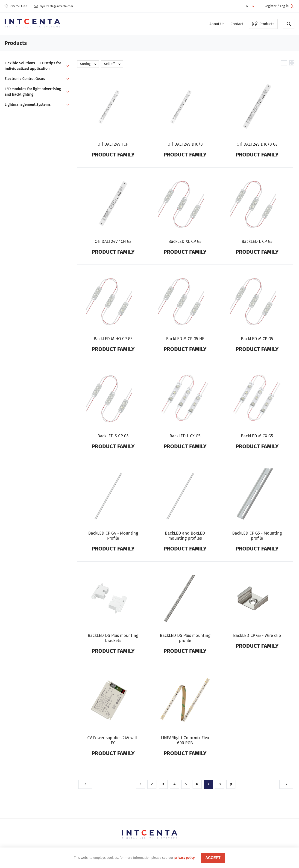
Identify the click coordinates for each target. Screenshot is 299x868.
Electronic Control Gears (25, 79)
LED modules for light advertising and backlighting (33, 92)
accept (213, 858)
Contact (237, 24)
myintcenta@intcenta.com (53, 6)
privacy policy (185, 858)
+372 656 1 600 (16, 6)
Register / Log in (279, 6)
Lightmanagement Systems (28, 104)
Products (263, 24)
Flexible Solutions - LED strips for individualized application (33, 66)
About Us (217, 24)
